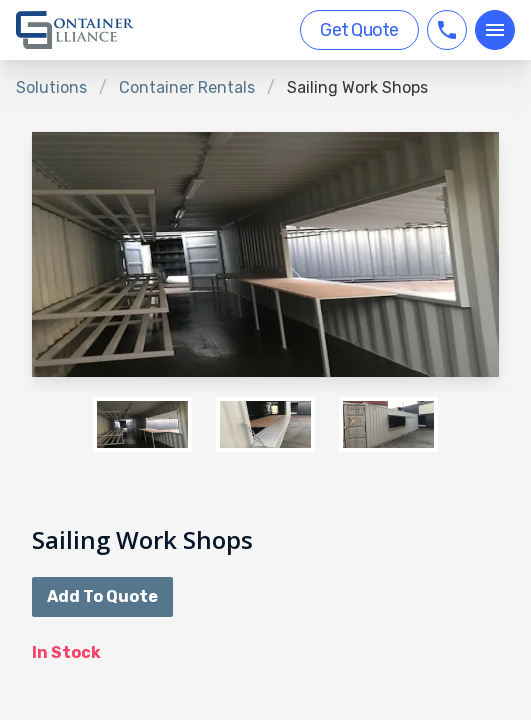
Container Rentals (187, 87)
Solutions (51, 87)
